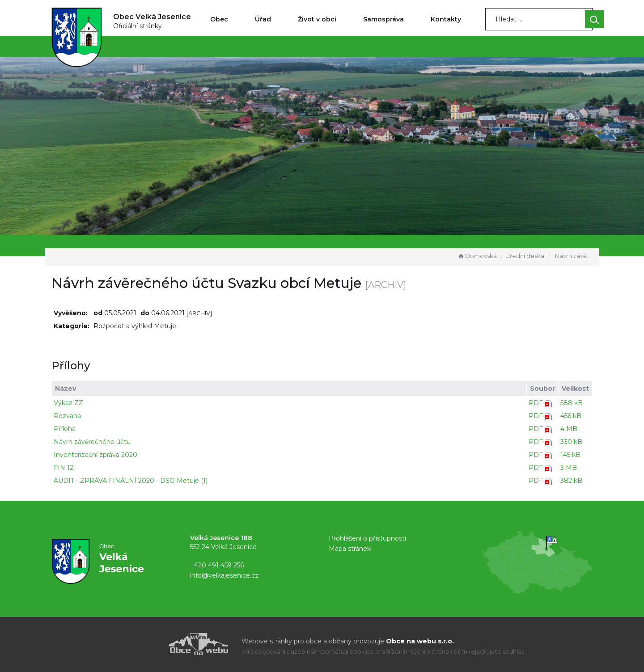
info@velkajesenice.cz (224, 575)
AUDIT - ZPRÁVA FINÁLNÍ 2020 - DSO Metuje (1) (131, 481)
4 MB (569, 429)
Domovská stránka (480, 256)
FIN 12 (64, 468)
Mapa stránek (350, 549)
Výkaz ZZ (68, 403)
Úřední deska (525, 256)
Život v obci (317, 19)
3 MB (569, 468)
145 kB (570, 455)
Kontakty (446, 19)
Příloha (65, 429)
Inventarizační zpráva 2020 (95, 455)
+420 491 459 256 (217, 565)
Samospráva (383, 19)
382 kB (571, 481)
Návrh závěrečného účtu (92, 442)
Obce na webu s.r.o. (420, 641)
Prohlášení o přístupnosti (367, 538)
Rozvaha (67, 416)
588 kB (572, 403)
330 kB (571, 442)
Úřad (263, 19)
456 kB (571, 416)
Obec (219, 19)
